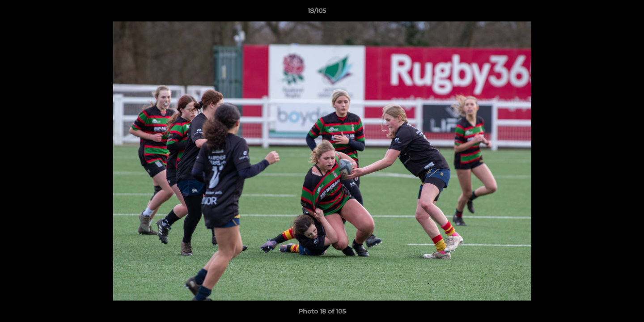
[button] (606, 13)
